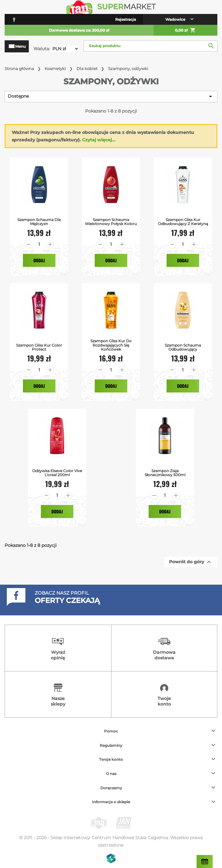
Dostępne (111, 96)
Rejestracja (126, 19)
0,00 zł (185, 30)
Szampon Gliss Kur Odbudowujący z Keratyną (183, 222)
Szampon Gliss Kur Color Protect (39, 347)
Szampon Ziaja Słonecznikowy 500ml (165, 473)
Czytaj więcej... (99, 140)
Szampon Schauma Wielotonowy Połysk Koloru (111, 222)
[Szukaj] (150, 46)
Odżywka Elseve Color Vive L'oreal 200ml (57, 473)
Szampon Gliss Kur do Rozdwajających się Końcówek (111, 345)
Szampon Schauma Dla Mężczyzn (39, 222)
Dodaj (39, 260)
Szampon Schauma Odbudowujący (183, 347)
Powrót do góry (191, 562)
